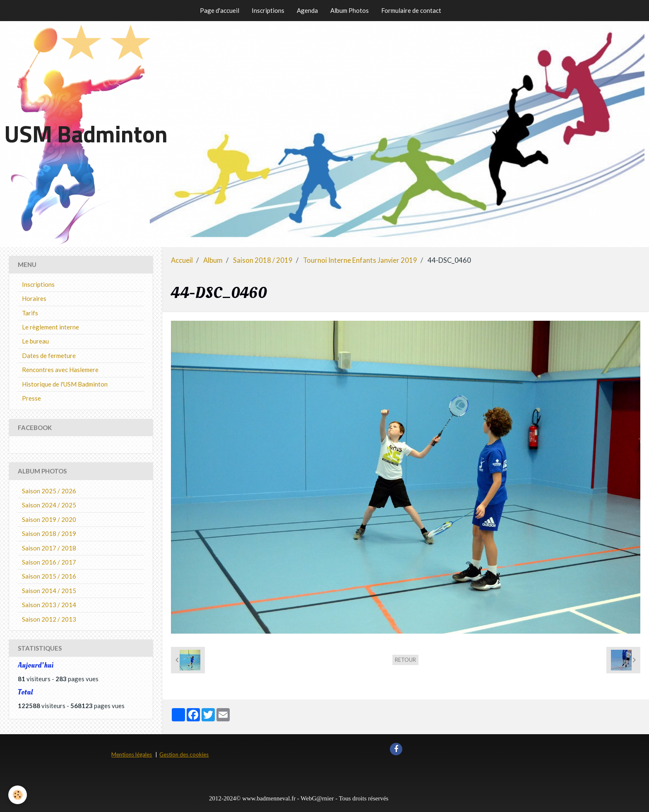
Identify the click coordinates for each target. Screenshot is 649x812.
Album (213, 260)
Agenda (307, 10)
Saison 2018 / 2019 (263, 260)
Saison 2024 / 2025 (49, 505)
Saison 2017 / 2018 (49, 548)
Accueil (182, 260)
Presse (31, 398)
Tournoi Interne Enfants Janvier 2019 (360, 260)
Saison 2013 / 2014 (49, 605)
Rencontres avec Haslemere (60, 370)
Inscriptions (268, 10)
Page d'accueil (220, 10)
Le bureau (35, 341)
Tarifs (30, 313)
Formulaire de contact (411, 10)
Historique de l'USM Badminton (65, 384)
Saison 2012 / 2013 (49, 619)
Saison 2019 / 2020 (49, 519)
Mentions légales (132, 754)
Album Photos (350, 10)
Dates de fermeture (49, 356)
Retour (405, 660)
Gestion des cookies (184, 754)
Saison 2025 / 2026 (49, 491)
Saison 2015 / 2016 (49, 576)
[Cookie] (18, 795)
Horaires (34, 298)
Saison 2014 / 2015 (49, 591)
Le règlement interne (50, 327)
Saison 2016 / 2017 (49, 562)
